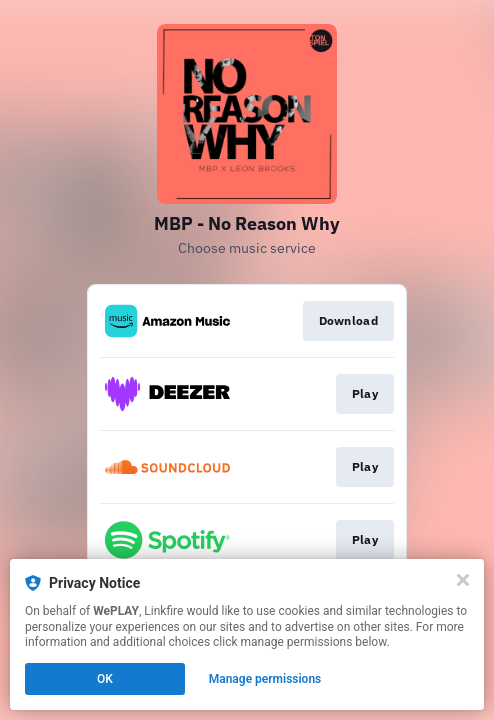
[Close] (463, 580)
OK (105, 679)
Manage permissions (265, 679)
